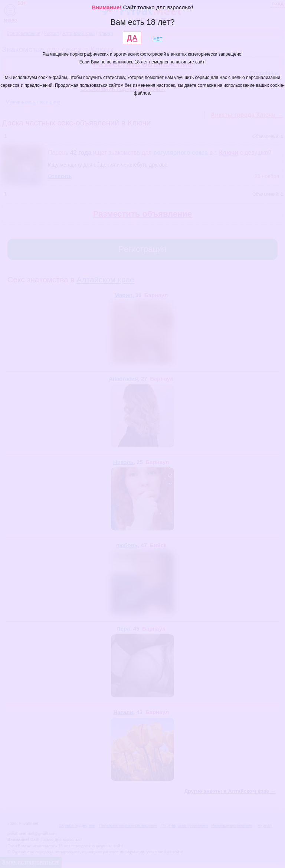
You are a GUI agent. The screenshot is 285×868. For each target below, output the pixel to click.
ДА (132, 38)
